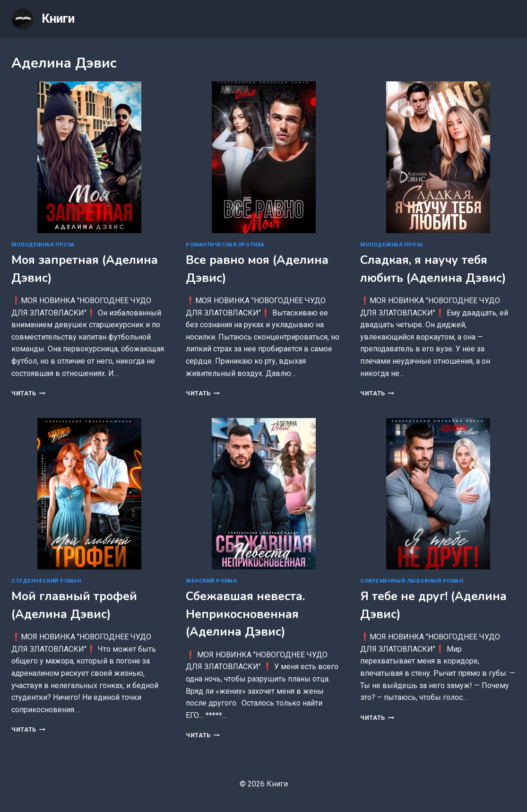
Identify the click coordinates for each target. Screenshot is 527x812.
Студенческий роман (46, 581)
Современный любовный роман (412, 581)
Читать (28, 393)
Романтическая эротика (225, 245)
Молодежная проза (43, 245)
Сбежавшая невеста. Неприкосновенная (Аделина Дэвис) (245, 614)
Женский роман (211, 581)
